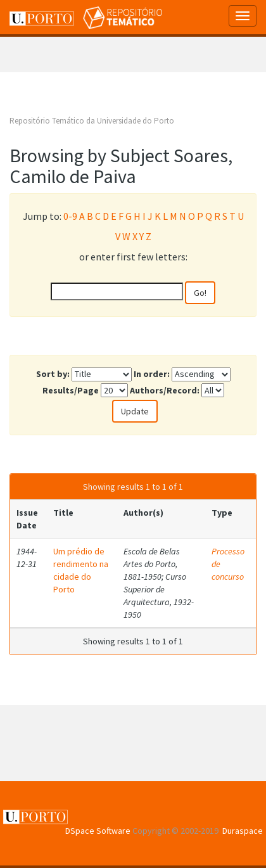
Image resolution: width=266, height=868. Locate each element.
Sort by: (53, 374)
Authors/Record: (165, 390)
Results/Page (71, 390)
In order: (152, 374)
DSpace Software (98, 831)
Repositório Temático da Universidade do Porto (92, 121)
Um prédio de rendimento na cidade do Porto (81, 570)
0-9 (70, 216)
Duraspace (243, 831)
